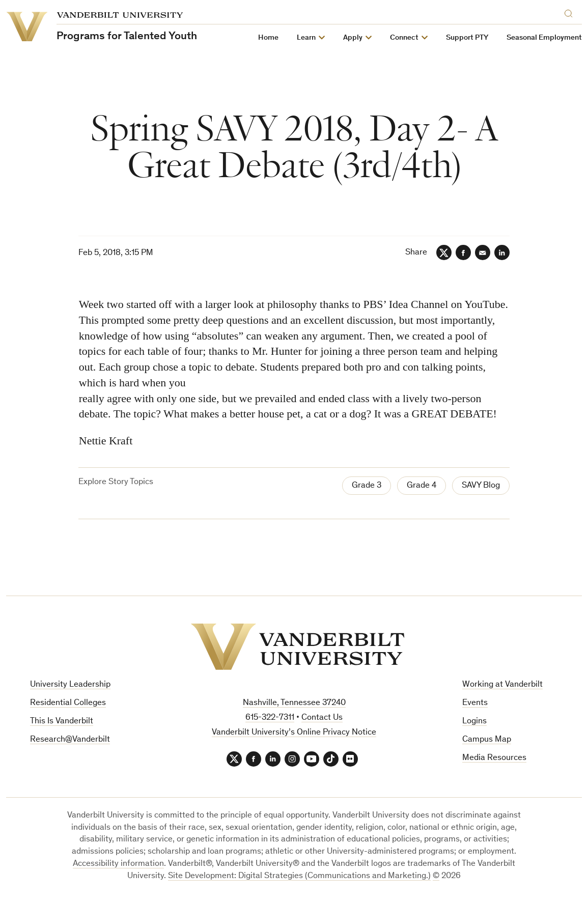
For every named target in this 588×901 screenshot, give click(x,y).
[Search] (571, 12)
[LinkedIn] (502, 252)
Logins (474, 722)
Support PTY (467, 38)
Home (268, 38)
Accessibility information (118, 864)
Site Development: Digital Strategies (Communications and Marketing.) (299, 876)
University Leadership (70, 685)
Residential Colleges (68, 703)
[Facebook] (463, 252)
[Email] (483, 252)
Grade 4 (422, 486)
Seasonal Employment (544, 38)
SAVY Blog (481, 486)
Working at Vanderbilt (502, 685)
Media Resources (494, 758)
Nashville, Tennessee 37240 (294, 703)
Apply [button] (353, 38)
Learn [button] (306, 38)
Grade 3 (367, 486)
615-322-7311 (270, 718)
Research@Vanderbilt (70, 740)
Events (475, 703)
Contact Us (322, 718)
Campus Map (487, 740)
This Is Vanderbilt (62, 722)
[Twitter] (444, 252)
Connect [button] (404, 38)
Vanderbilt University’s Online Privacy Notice (294, 733)
